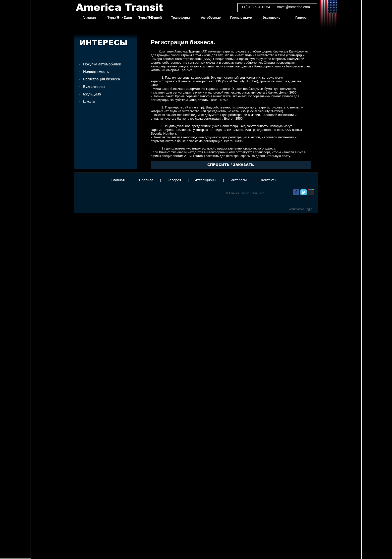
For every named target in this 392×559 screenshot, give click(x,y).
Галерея (174, 180)
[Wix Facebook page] (296, 192)
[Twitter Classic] (304, 192)
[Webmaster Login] (301, 209)
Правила (146, 180)
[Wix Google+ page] (311, 192)
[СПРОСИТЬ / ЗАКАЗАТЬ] (231, 165)
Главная (118, 180)
